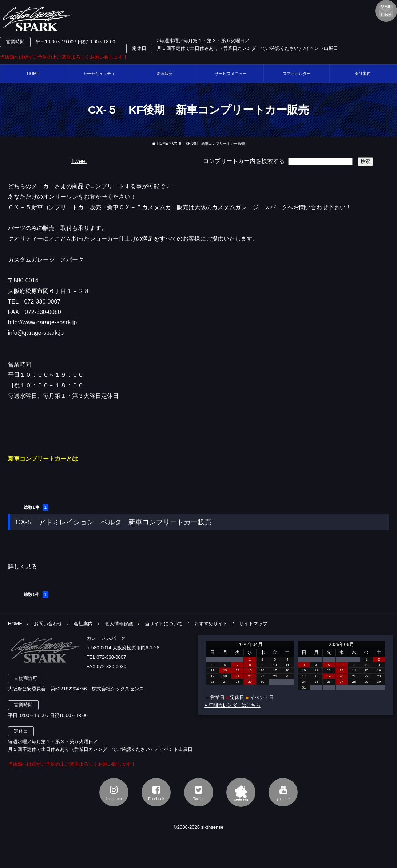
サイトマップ (253, 624)
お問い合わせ (48, 624)
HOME (33, 74)
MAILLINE (386, 11)
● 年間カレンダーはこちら (232, 705)
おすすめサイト (211, 624)
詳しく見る (23, 566)
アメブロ (241, 792)
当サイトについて (164, 624)
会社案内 (83, 624)
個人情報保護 (119, 624)
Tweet (79, 161)
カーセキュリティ (99, 74)
